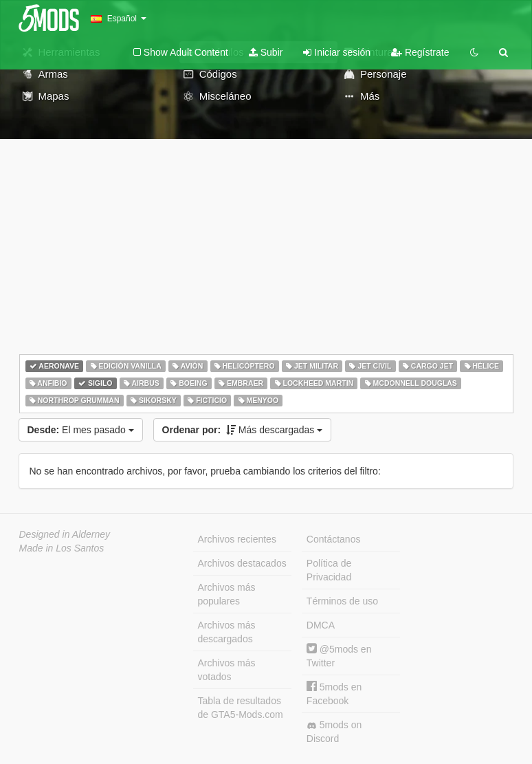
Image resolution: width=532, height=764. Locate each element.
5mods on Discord (334, 732)
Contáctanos (334, 539)
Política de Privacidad (329, 570)
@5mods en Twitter (339, 656)
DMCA (321, 625)
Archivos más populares (227, 594)
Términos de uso (342, 601)
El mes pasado (81, 430)
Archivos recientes (237, 539)
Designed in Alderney (65, 534)
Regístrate (420, 52)
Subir (266, 52)
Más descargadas (243, 430)
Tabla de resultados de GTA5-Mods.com (241, 708)
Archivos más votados (227, 670)
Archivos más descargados (227, 632)
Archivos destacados (242, 563)
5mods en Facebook (334, 694)
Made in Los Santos (62, 548)
